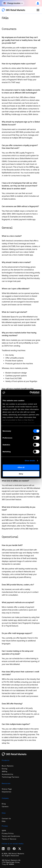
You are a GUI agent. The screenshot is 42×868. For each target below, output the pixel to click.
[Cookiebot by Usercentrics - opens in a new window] (30, 393)
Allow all (21, 467)
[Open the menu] (38, 10)
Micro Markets (8, 766)
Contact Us (6, 818)
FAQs (4, 821)
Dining (4, 769)
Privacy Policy (8, 833)
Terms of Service (9, 839)
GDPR (4, 831)
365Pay (5, 771)
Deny (21, 474)
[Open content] (13, 3)
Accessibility (7, 774)
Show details (30, 461)
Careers (5, 807)
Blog (4, 804)
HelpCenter (7, 792)
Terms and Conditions (11, 836)
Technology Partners (10, 777)
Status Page (7, 789)
